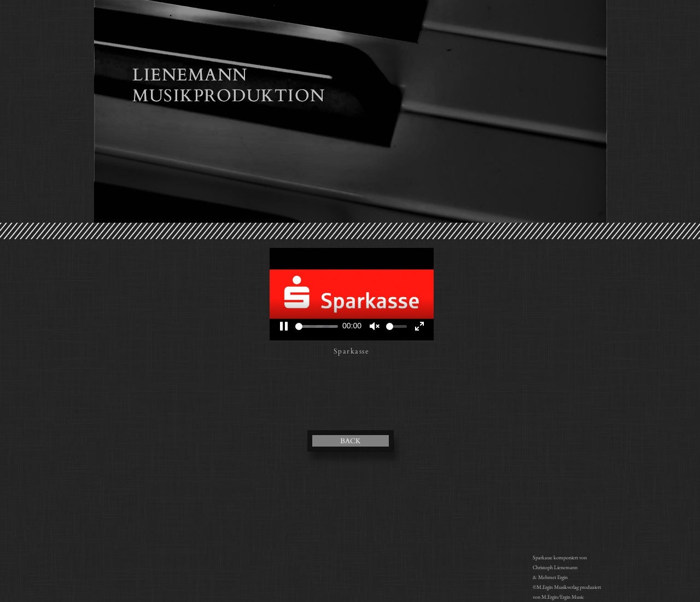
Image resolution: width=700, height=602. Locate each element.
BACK (351, 441)
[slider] (317, 326)
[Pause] (284, 326)
